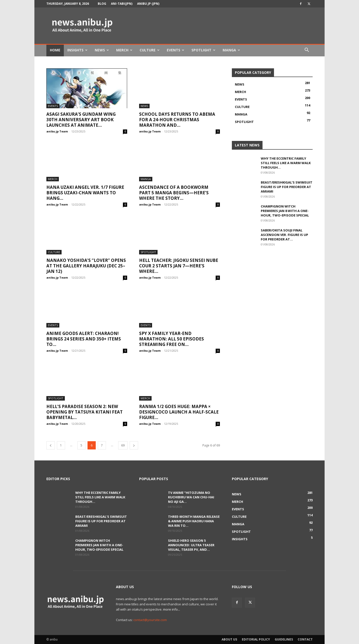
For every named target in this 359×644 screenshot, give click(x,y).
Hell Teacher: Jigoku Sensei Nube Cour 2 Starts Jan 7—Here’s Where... (179, 266)
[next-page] (134, 445)
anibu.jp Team (57, 131)
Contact (305, 639)
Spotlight (203, 50)
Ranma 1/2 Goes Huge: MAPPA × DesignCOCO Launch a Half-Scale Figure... (179, 412)
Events (176, 50)
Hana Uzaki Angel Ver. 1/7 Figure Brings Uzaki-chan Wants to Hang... (85, 193)
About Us (229, 639)
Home (55, 50)
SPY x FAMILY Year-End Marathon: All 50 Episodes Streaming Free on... (172, 339)
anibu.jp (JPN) (148, 4)
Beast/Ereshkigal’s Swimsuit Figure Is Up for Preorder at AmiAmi (287, 187)
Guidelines (284, 639)
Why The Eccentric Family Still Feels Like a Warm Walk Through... (286, 163)
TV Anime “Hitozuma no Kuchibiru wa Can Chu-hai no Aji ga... (191, 497)
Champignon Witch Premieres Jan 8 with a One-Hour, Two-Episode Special (285, 211)
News (102, 50)
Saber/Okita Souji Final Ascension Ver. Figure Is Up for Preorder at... (284, 235)
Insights (77, 50)
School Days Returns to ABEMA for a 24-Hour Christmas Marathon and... (177, 120)
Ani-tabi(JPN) (122, 4)
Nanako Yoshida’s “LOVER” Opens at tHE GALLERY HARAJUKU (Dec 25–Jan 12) (86, 266)
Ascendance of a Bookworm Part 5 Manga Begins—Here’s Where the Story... (174, 193)
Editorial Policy (256, 639)
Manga (231, 50)
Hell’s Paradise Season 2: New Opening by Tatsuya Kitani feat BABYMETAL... (85, 412)
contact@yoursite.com (150, 620)
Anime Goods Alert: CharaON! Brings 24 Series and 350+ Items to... (84, 339)
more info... (172, 609)
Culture (150, 50)
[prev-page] (51, 445)
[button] (307, 51)
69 (123, 445)
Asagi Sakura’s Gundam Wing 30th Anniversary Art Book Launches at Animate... (81, 120)
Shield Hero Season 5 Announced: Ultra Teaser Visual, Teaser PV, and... (191, 545)
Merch (124, 50)
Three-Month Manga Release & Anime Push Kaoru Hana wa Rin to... (194, 521)
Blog (102, 4)
